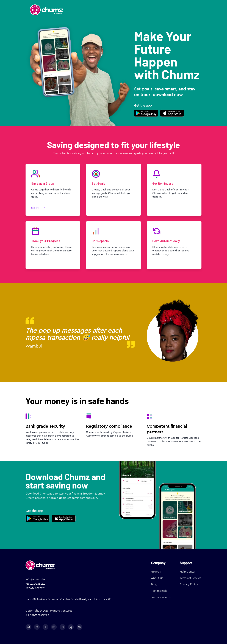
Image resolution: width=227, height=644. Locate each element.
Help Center (188, 572)
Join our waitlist (161, 597)
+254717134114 (35, 584)
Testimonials (159, 591)
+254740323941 (36, 588)
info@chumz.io (35, 579)
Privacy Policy (189, 584)
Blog (154, 584)
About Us (157, 578)
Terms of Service (191, 578)
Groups (156, 572)
